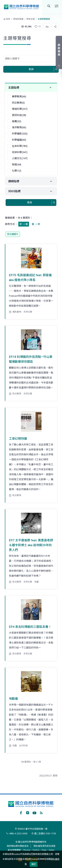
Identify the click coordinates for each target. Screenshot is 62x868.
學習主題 (31, 19)
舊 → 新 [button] (36, 224)
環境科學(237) (20, 109)
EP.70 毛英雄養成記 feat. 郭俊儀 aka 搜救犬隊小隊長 (30, 278)
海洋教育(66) (19, 127)
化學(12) (17, 171)
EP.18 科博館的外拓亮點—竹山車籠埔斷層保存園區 (31, 359)
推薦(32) (17, 121)
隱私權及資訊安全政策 (44, 846)
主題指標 (14, 88)
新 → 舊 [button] (24, 224)
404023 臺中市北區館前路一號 (31, 829)
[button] (36, 27)
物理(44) (17, 165)
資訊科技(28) (19, 115)
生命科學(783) (20, 146)
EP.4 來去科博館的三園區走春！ (30, 627)
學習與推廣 (18, 19)
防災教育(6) (18, 103)
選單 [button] (57, 6)
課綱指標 (14, 181)
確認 (34, 864)
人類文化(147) (20, 158)
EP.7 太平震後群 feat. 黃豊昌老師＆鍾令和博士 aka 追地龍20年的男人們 (31, 545)
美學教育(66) (19, 96)
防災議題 (13, 234)
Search (49, 6)
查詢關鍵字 (31, 54)
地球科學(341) (20, 152)
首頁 (8, 19)
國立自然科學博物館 (21, 7)
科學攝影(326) (20, 134)
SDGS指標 (14, 191)
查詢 (31, 69)
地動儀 (13, 699)
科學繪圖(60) (19, 140)
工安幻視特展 (18, 439)
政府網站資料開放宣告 (18, 846)
